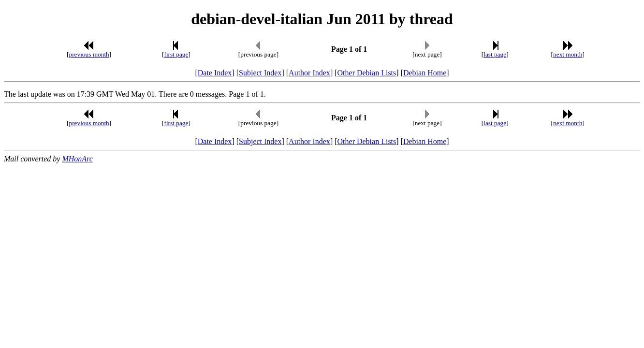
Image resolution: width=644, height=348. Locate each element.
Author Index (309, 73)
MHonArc (77, 159)
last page (495, 54)
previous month (89, 54)
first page (176, 54)
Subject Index (260, 73)
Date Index (215, 73)
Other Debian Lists (367, 73)
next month (568, 54)
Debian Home (425, 73)
